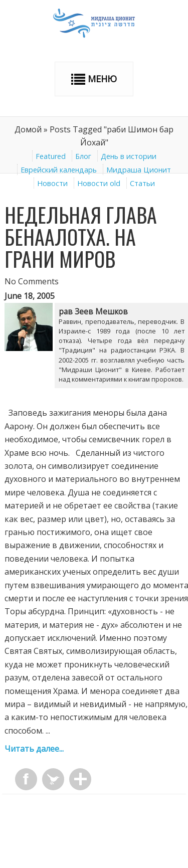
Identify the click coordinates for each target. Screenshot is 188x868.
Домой (28, 129)
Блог (83, 156)
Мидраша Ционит (139, 170)
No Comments (32, 281)
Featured (51, 156)
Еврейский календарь (59, 170)
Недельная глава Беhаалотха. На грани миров (81, 237)
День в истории (129, 156)
